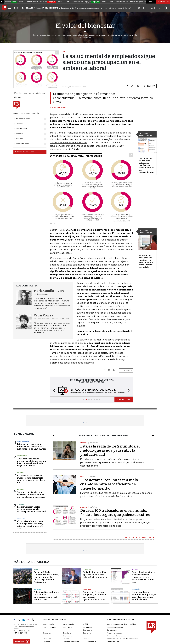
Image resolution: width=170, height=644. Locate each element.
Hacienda (21, 473)
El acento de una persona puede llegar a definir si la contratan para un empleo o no (31, 479)
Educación (136, 589)
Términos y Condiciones (116, 636)
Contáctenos (112, 630)
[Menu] (10, 8)
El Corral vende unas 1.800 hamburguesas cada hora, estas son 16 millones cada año (30, 525)
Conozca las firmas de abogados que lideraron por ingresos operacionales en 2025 (95, 596)
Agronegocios (49, 624)
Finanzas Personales (71, 642)
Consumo (47, 633)
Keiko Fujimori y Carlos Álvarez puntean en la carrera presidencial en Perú (32, 509)
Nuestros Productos (115, 627)
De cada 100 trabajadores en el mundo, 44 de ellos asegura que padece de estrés (115, 513)
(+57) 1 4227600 (20, 633)
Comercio (87, 569)
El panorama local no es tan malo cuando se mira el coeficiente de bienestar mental (109, 484)
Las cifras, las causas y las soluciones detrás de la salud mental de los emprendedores (147, 165)
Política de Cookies (114, 642)
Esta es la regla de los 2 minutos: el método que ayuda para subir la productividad (110, 450)
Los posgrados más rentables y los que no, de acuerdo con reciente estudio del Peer (144, 596)
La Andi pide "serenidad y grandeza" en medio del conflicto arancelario (95, 575)
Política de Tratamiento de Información (122, 639)
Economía (87, 633)
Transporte (22, 456)
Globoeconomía (89, 642)
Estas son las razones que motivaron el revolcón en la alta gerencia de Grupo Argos (32, 446)
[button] (53, 391)
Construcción (23, 441)
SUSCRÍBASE (163, 2)
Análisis (86, 624)
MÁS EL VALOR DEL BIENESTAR (138, 537)
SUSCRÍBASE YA (124, 400)
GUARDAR (149, 86)
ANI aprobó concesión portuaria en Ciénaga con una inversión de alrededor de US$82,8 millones (32, 462)
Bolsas (135, 569)
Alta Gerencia (68, 624)
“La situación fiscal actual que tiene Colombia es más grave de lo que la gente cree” (32, 495)
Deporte (37, 589)
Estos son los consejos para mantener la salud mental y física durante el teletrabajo (147, 261)
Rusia (36, 569)
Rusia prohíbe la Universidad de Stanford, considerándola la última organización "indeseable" (46, 577)
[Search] (152, 8)
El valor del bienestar (85, 26)
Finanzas (46, 642)
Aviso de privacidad (115, 633)
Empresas (47, 639)
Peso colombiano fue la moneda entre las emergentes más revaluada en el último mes (143, 577)
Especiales (67, 639)
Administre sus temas (24, 152)
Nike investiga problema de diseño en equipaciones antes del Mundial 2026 (46, 596)
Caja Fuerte (68, 627)
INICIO (17, 8)
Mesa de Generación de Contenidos (121, 624)
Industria (21, 519)
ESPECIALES (28, 8)
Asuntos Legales (49, 627)
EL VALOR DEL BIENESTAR (47, 8)
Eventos (86, 639)
